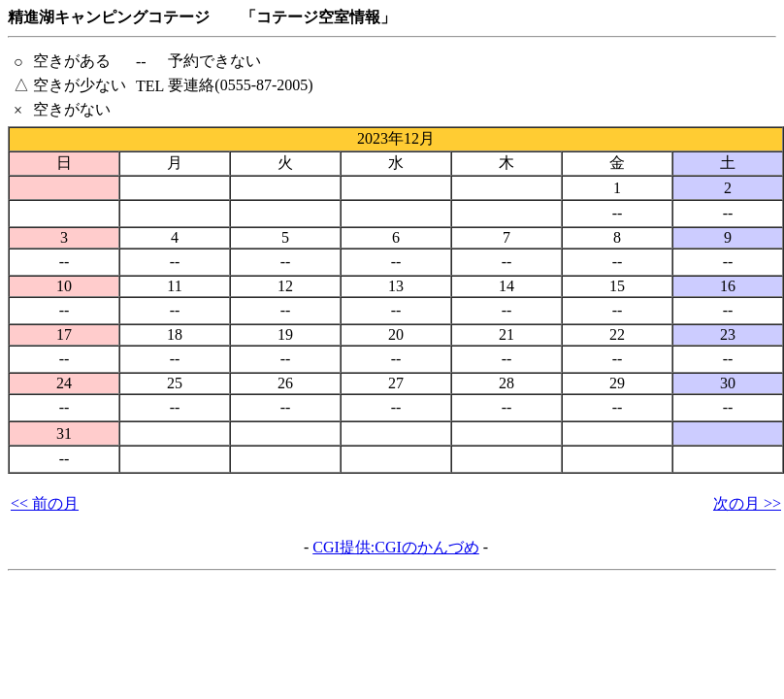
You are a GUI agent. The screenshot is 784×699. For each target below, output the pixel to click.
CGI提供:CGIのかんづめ (396, 547)
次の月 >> (747, 503)
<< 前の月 (45, 503)
